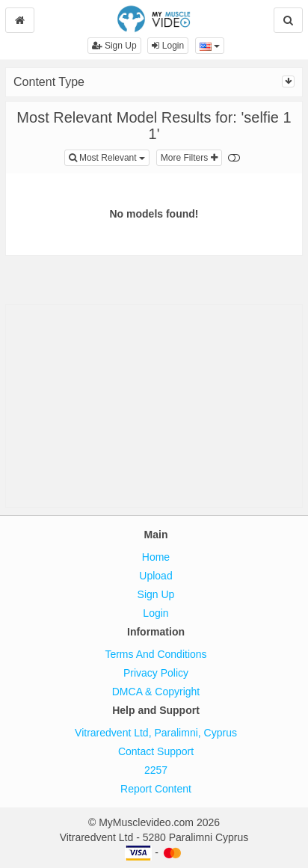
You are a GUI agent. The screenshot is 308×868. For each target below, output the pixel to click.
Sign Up (114, 46)
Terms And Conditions (155, 654)
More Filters (189, 158)
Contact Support (156, 751)
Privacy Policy (156, 673)
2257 (156, 770)
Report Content (156, 789)
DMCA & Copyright (156, 692)
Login (168, 46)
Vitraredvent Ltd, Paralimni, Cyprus (156, 733)
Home (156, 557)
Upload (155, 576)
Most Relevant (109, 157)
